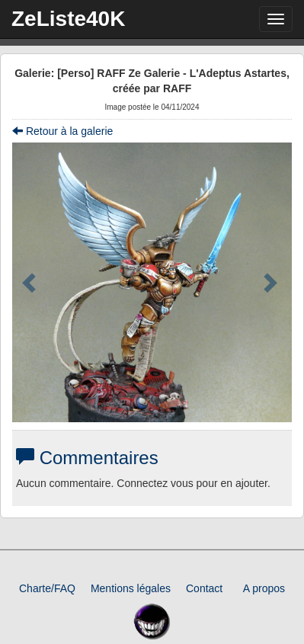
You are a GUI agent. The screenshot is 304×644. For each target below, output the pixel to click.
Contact (204, 588)
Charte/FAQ (47, 588)
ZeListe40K (68, 19)
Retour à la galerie (62, 131)
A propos (264, 588)
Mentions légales (131, 588)
